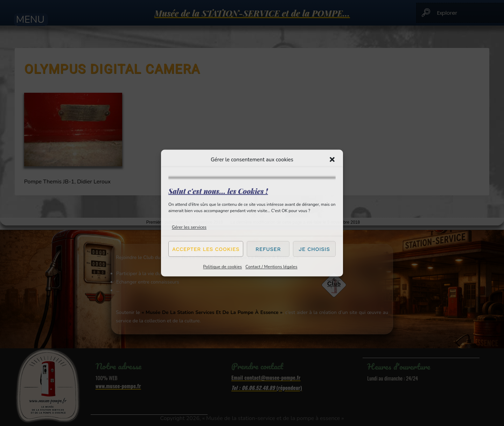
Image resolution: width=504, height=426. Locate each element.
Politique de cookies (222, 267)
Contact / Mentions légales (271, 267)
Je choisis (314, 249)
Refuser (268, 249)
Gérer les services (189, 227)
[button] (332, 159)
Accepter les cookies (206, 249)
